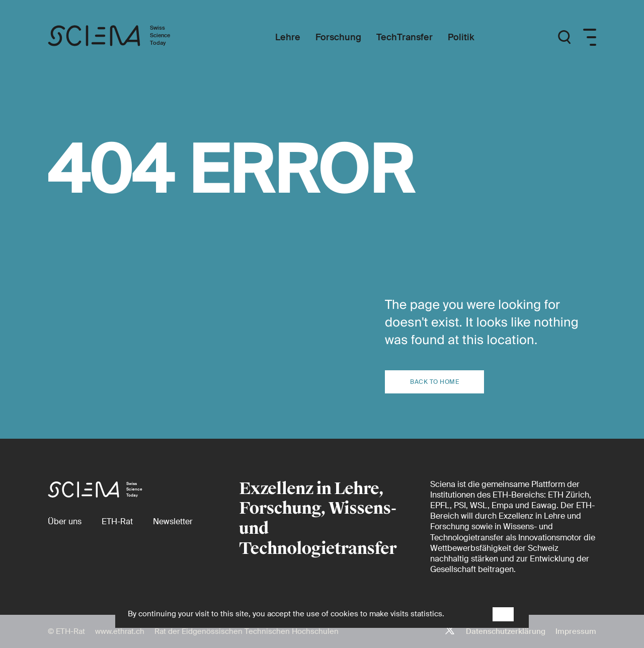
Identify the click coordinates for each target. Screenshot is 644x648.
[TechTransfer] (405, 37)
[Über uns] (65, 521)
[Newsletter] (173, 521)
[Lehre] (288, 37)
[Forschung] (338, 37)
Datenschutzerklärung (506, 631)
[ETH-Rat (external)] (117, 521)
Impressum (576, 631)
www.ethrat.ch (120, 631)
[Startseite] (119, 37)
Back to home (434, 382)
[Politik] (461, 37)
